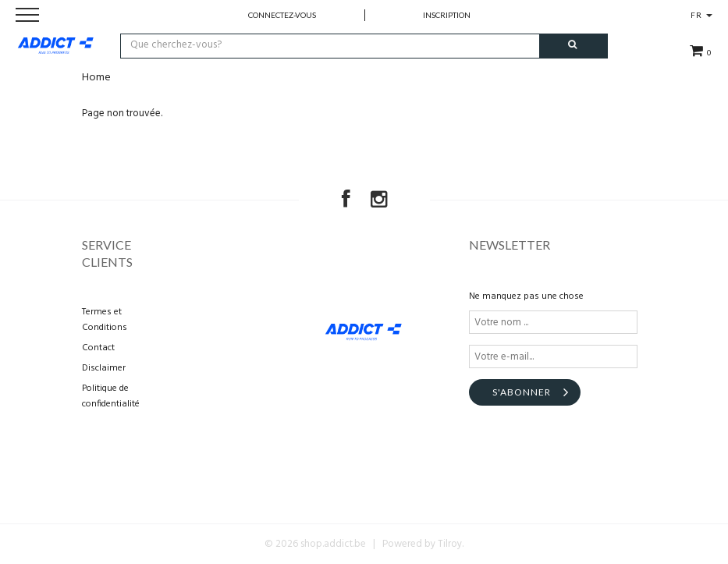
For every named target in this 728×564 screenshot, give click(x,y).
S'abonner (522, 392)
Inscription (447, 15)
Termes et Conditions (105, 320)
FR (701, 15)
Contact (98, 348)
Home (96, 78)
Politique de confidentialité (111, 396)
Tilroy (450, 544)
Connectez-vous (282, 15)
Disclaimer (104, 368)
